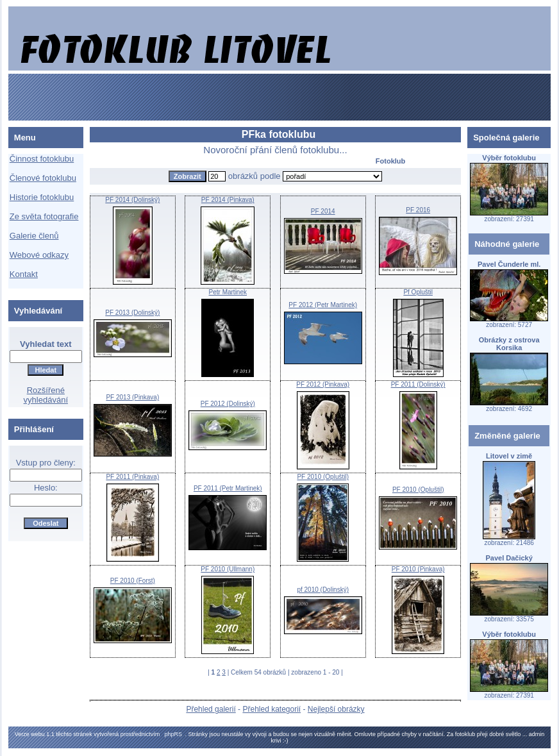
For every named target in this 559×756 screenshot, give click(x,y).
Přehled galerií (211, 709)
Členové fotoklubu (43, 178)
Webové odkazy (39, 255)
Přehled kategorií (271, 709)
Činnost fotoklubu (42, 159)
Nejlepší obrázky (336, 709)
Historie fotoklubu (42, 197)
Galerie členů (34, 236)
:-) (286, 741)
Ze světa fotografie (44, 216)
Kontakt (24, 274)
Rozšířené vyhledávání (46, 395)
